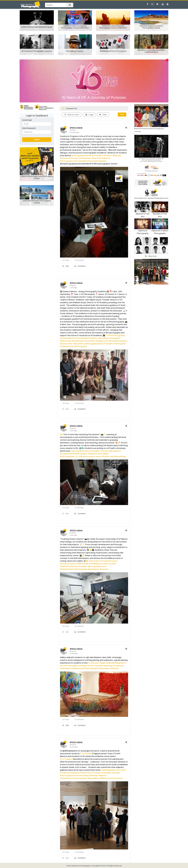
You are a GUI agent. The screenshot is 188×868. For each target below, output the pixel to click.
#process (104, 569)
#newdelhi (107, 773)
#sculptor (97, 773)
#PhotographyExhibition (86, 338)
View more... (151, 256)
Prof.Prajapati (66, 759)
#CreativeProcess (109, 561)
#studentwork (78, 341)
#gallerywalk (105, 663)
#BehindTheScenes (69, 566)
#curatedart (90, 341)
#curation (108, 155)
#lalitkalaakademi (119, 663)
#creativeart (94, 663)
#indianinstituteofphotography (93, 161)
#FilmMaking (94, 564)
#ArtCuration (95, 561)
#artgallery (74, 666)
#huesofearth (86, 773)
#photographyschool (69, 161)
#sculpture (65, 773)
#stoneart (121, 770)
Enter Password (29, 128)
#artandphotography (118, 341)
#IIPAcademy (104, 338)
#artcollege (103, 454)
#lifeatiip (64, 158)
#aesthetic (93, 454)
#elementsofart (107, 778)
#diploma (106, 158)
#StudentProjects (68, 564)
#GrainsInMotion (67, 338)
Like (66, 266)
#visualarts (98, 155)
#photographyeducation (82, 155)
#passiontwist (66, 344)
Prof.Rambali (86, 754)
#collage (83, 666)
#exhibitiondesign (118, 456)
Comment (80, 266)
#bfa (94, 158)
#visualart (83, 566)
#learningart (65, 668)
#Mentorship (66, 341)
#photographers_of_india (71, 456)
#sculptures (119, 666)
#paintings (108, 666)
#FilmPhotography (117, 335)
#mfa (99, 158)
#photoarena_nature (92, 456)
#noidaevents (102, 341)
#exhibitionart (85, 158)
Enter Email (27, 120)
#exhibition (75, 773)
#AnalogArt (115, 338)
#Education (73, 158)
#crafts (91, 666)
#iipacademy (79, 344)
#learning (117, 155)
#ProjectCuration (108, 564)
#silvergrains (120, 344)
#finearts (106, 456)
